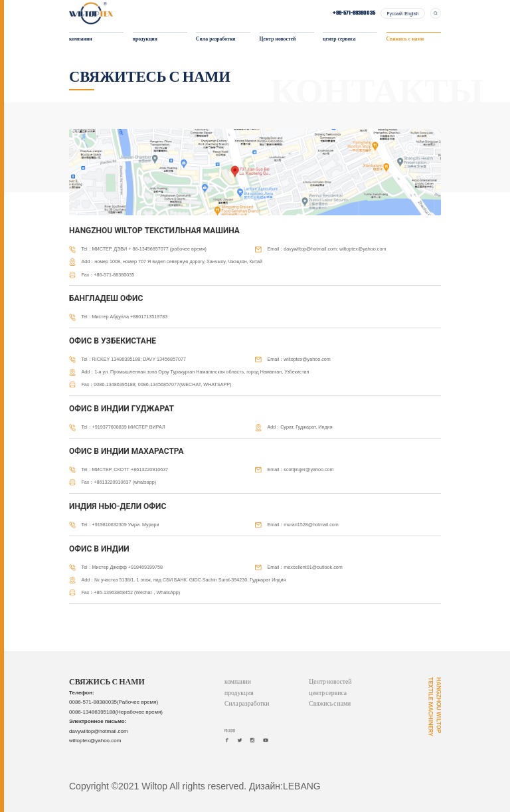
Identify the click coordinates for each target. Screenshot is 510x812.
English (412, 14)
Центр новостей (278, 40)
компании (81, 40)
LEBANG (302, 786)
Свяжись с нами (405, 40)
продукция (145, 40)
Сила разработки (215, 40)
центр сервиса (339, 40)
